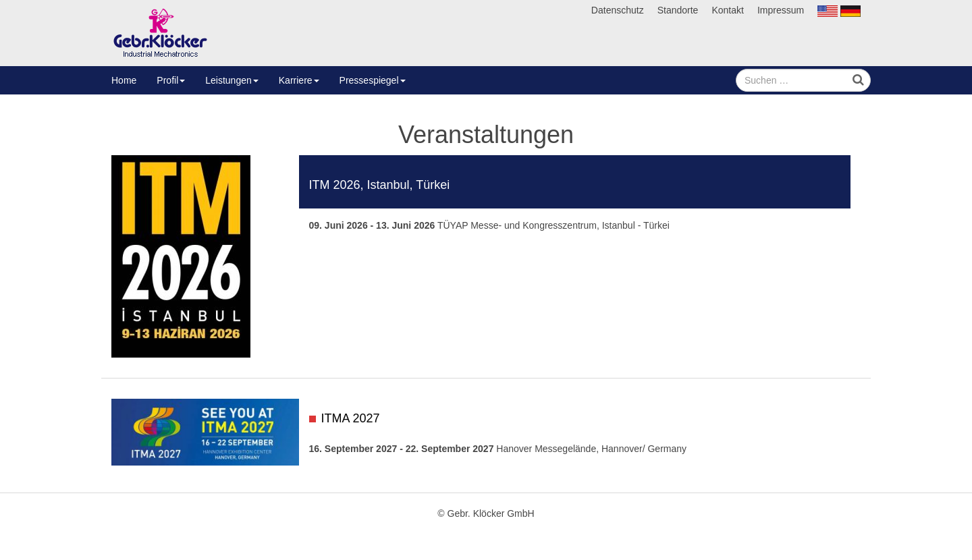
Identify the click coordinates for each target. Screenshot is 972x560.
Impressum (781, 10)
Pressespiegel (373, 80)
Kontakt (727, 10)
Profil (171, 80)
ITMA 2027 (351, 418)
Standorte (678, 10)
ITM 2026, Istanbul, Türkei (380, 185)
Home (124, 80)
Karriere (299, 80)
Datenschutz (618, 10)
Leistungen (232, 80)
